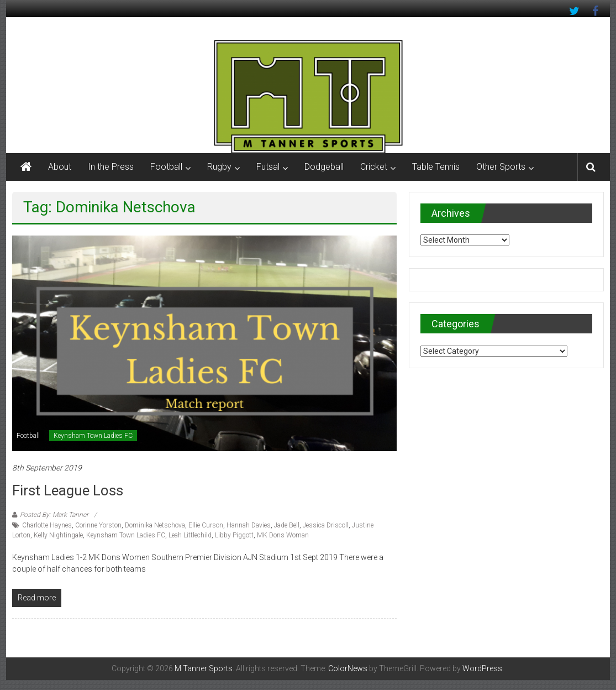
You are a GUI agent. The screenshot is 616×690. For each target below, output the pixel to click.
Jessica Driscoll (326, 525)
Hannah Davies (249, 525)
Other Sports (501, 167)
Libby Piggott (234, 535)
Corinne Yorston (98, 525)
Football (166, 167)
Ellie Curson (206, 525)
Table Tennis (436, 167)
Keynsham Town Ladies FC (93, 436)
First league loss (68, 490)
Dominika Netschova (155, 525)
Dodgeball (324, 167)
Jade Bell (287, 525)
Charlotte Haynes (47, 525)
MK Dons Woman (283, 535)
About (60, 167)
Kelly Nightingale (58, 535)
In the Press (111, 167)
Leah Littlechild (190, 535)
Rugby (219, 167)
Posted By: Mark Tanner (54, 515)
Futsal (268, 167)
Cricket (374, 167)
